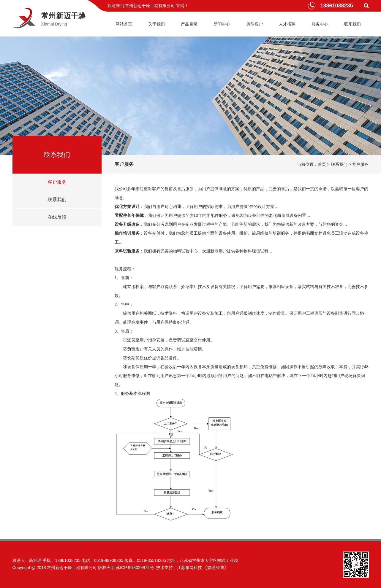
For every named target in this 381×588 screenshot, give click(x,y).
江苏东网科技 (189, 568)
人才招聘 (287, 24)
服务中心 (320, 24)
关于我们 (156, 24)
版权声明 (106, 568)
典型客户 (254, 24)
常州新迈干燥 (64, 16)
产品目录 (189, 24)
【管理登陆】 (216, 568)
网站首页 (124, 24)
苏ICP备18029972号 (135, 568)
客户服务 (57, 182)
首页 (322, 164)
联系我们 (352, 24)
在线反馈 (57, 217)
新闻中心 (222, 24)
